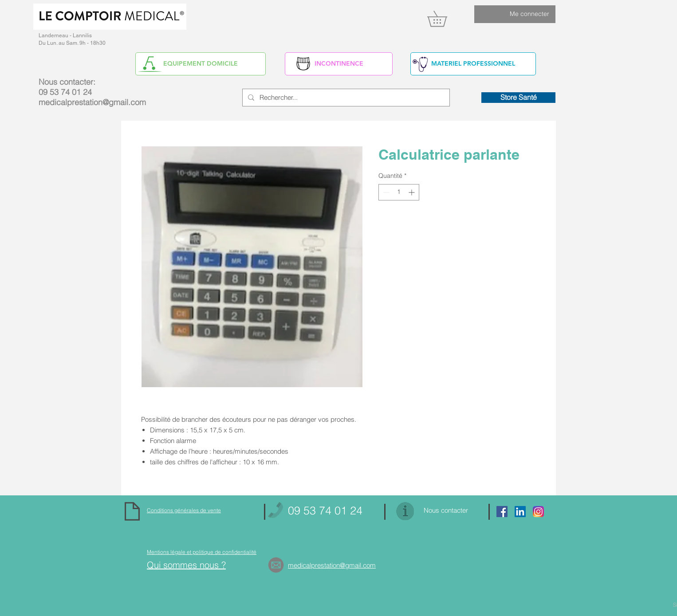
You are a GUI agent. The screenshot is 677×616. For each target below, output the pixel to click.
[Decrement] (385, 192)
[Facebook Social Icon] (502, 512)
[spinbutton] (399, 192)
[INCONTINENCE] (339, 64)
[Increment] (412, 192)
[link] (445, 19)
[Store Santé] (518, 98)
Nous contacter (446, 510)
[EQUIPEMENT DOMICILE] (201, 64)
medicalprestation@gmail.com (92, 102)
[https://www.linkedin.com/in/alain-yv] (520, 512)
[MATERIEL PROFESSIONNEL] (473, 64)
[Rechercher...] (345, 98)
